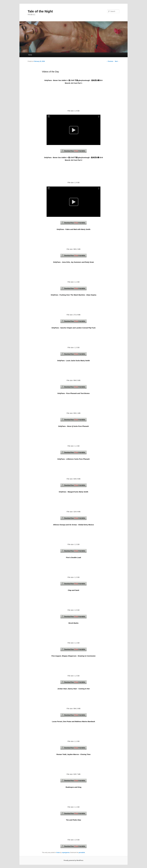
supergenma (66, 853)
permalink (82, 853)
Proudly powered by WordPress (73, 860)
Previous (110, 61)
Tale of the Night (40, 11)
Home (30, 55)
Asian (58, 853)
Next (117, 61)
